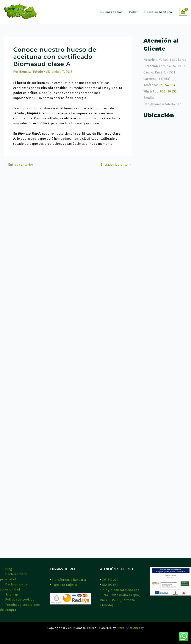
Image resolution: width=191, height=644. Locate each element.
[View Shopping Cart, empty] (183, 12)
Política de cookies (20, 599)
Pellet (136, 12)
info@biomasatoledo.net (120, 590)
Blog (9, 569)
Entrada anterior (19, 165)
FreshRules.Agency (130, 628)
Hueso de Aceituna (159, 12)
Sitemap (12, 594)
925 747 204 (167, 85)
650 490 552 (168, 91)
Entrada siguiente (116, 165)
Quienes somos (115, 12)
